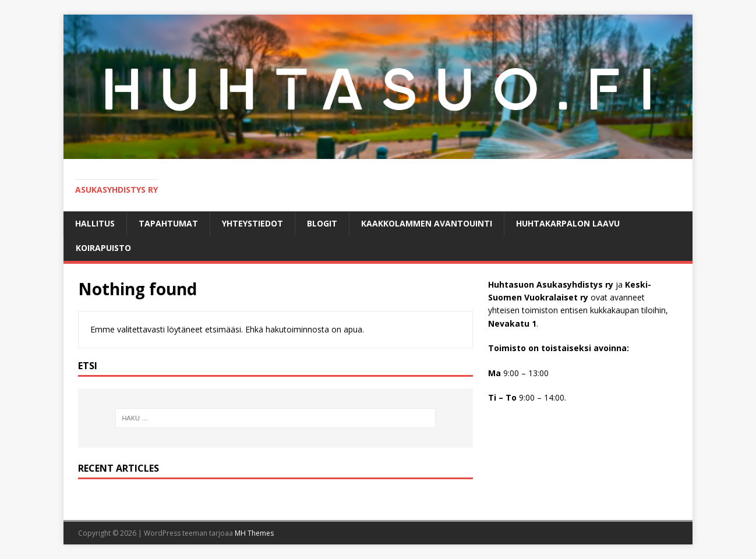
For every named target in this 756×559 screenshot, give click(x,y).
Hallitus (95, 223)
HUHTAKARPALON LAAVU (568, 223)
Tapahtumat (168, 223)
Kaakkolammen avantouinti (427, 223)
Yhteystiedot (252, 223)
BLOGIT (322, 223)
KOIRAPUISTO (103, 248)
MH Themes (254, 533)
